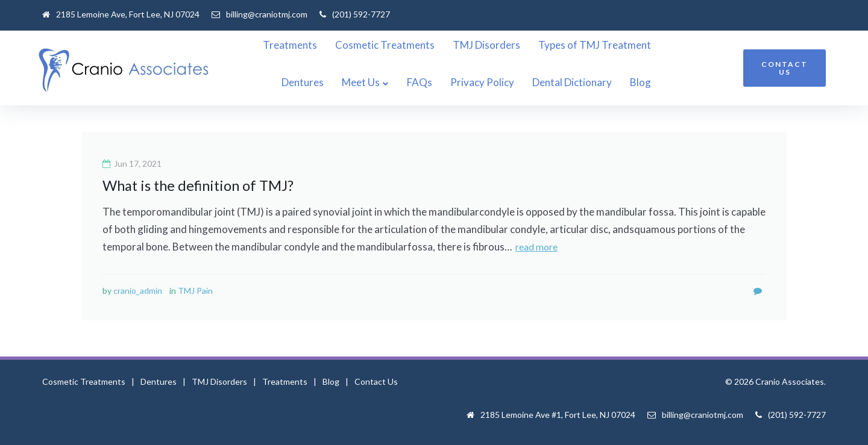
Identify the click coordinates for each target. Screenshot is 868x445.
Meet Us (435, 82)
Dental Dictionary (646, 82)
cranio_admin (138, 290)
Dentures (704, 45)
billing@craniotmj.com (267, 14)
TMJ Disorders (500, 45)
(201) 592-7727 (361, 14)
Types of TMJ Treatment (609, 45)
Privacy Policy (556, 82)
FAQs (494, 82)
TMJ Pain (195, 290)
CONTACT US (785, 68)
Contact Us (376, 381)
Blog (715, 82)
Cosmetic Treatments (399, 45)
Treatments (304, 45)
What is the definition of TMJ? (200, 185)
